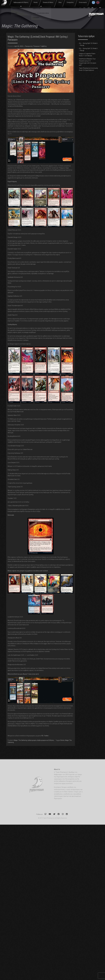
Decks (63, 740)
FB (42, 736)
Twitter (46, 736)
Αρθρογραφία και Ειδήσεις (46, 740)
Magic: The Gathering (20, 740)
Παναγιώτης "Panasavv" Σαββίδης (36, 46)
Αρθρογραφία (32, 740)
